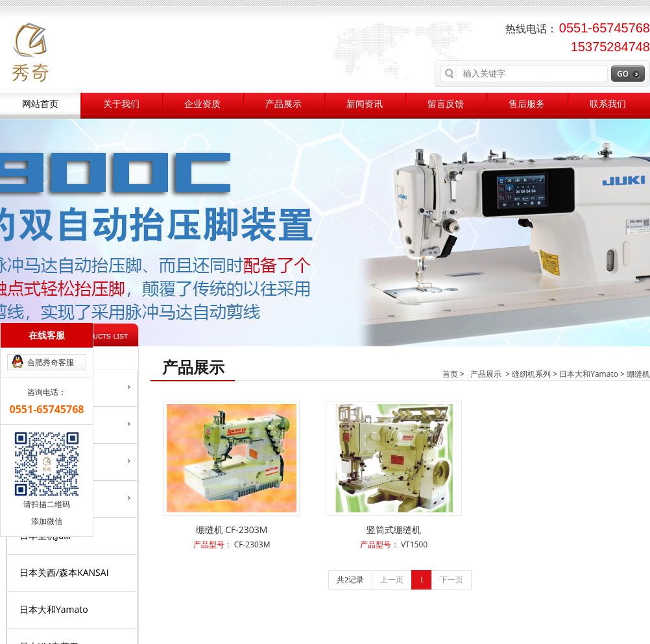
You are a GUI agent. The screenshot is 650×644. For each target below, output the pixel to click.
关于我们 (121, 104)
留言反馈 (446, 104)
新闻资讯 (365, 104)
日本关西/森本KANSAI (64, 572)
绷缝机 (638, 374)
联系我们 (608, 104)
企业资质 (202, 104)
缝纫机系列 (531, 374)
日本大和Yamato (54, 609)
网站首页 (40, 104)
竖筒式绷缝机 (394, 530)
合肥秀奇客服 (51, 362)
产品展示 (283, 104)
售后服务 (527, 104)
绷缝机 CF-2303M (232, 530)
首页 (450, 374)
